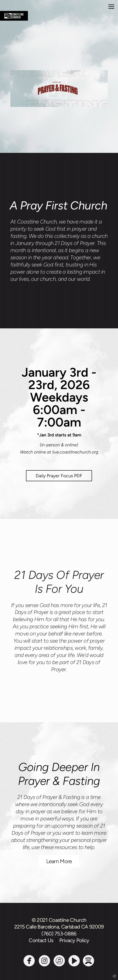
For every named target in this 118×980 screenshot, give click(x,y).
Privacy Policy (74, 940)
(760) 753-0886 (59, 934)
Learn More (59, 861)
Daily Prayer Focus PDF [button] (59, 476)
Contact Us (42, 940)
